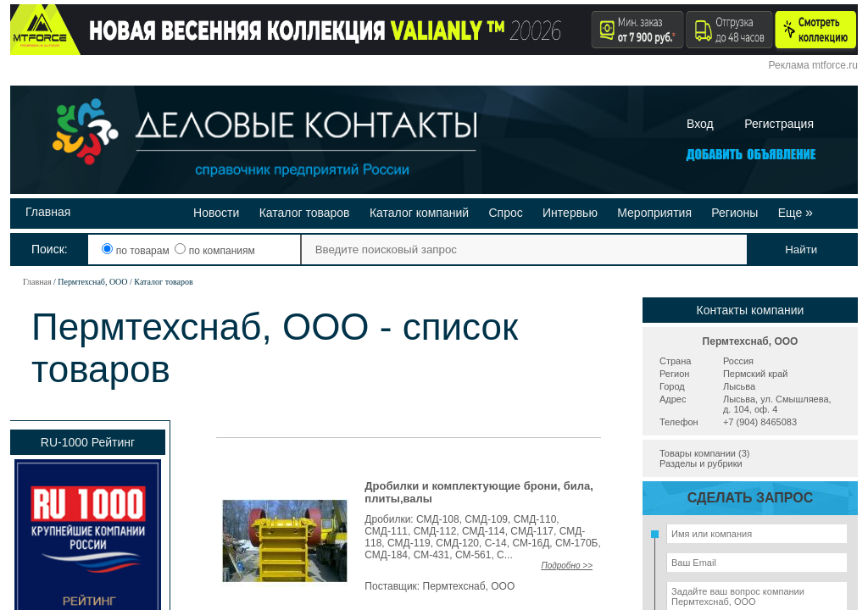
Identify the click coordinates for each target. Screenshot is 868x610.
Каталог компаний (419, 213)
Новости (216, 213)
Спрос (505, 213)
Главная (48, 212)
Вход (700, 124)
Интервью (570, 213)
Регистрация (779, 124)
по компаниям (214, 251)
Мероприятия (654, 213)
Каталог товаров (305, 213)
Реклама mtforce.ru (813, 65)
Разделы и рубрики (701, 463)
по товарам (137, 251)
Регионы (734, 213)
